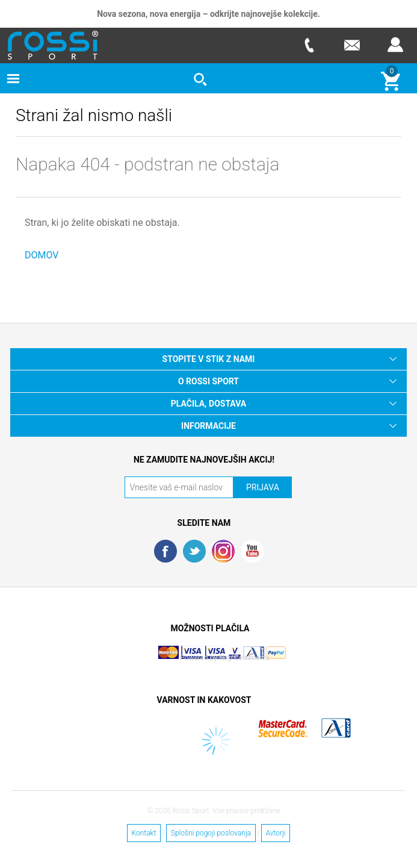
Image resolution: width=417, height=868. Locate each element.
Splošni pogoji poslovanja (211, 833)
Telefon (309, 45)
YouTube (252, 551)
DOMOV (42, 255)
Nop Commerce (244, 658)
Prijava (395, 45)
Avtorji (276, 833)
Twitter (194, 551)
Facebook (165, 551)
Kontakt (144, 833)
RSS (223, 551)
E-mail (352, 45)
